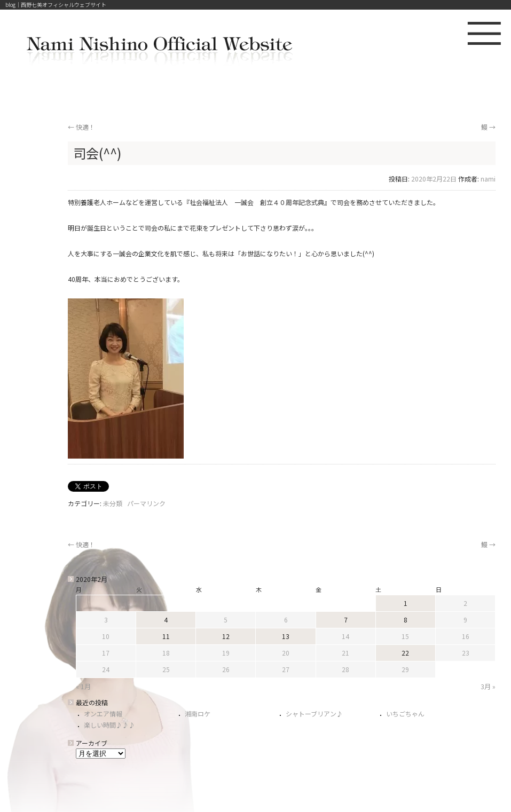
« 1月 (83, 686)
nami (488, 179)
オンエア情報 (103, 714)
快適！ (81, 127)
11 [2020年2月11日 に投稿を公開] (166, 636)
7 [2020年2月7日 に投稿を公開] (346, 620)
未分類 (113, 503)
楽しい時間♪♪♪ (109, 725)
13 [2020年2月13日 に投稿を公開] (286, 636)
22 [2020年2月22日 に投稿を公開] (405, 653)
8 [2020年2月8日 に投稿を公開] (406, 620)
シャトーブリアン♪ (314, 714)
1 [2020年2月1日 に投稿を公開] (406, 603)
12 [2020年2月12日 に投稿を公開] (226, 636)
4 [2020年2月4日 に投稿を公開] (166, 620)
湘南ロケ (198, 714)
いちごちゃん (405, 714)
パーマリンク (146, 503)
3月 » (488, 686)
